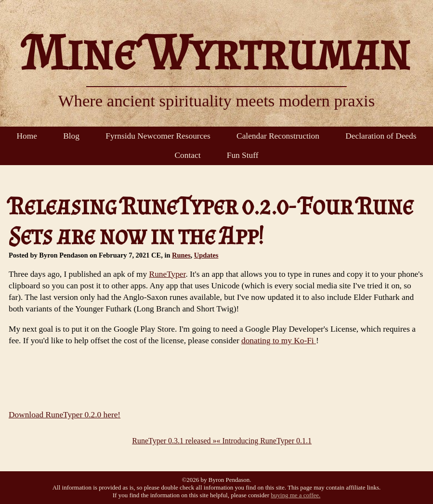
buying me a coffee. (295, 495)
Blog (71, 136)
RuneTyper (168, 274)
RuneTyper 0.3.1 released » (174, 441)
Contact (188, 155)
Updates (206, 255)
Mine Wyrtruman (216, 52)
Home (27, 136)
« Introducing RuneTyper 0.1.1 (264, 441)
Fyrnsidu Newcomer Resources (158, 136)
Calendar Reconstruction (278, 136)
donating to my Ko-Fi (279, 341)
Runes (181, 255)
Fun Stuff (243, 155)
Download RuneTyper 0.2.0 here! (65, 415)
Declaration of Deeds (381, 136)
